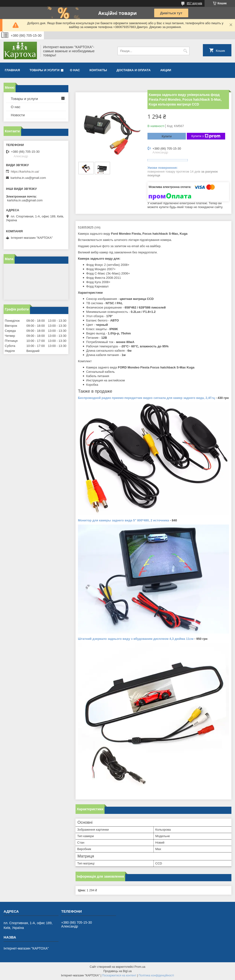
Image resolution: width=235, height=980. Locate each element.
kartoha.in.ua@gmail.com (28, 178)
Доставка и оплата (134, 70)
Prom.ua (140, 967)
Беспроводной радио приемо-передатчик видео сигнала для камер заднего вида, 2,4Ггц (146, 398)
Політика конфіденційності (156, 975)
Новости (18, 115)
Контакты (98, 70)
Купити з (206, 136)
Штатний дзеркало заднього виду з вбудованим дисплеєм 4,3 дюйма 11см (136, 639)
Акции (166, 70)
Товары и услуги (44, 70)
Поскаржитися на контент (119, 975)
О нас (75, 70)
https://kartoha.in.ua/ (25, 172)
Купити (167, 136)
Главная (12, 70)
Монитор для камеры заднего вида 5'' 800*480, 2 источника (123, 520)
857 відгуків (194, 3)
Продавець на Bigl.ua (117, 971)
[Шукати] (185, 51)
